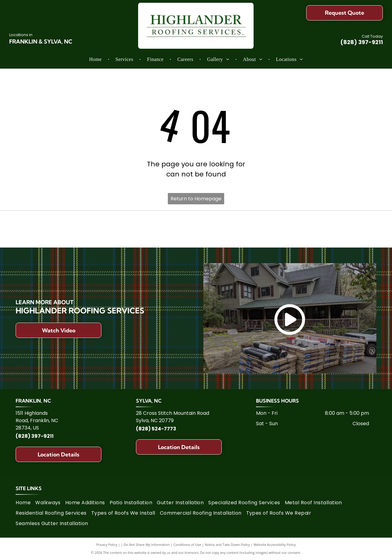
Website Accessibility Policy (275, 545)
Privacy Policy (107, 545)
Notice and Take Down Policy (228, 545)
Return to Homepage (196, 199)
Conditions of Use (187, 545)
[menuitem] (96, 59)
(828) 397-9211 (362, 42)
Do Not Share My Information (147, 545)
